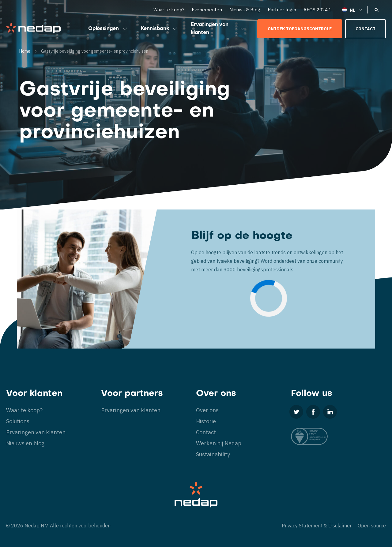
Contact (366, 29)
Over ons (207, 410)
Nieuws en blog (25, 443)
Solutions (18, 421)
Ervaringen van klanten (218, 29)
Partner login (282, 10)
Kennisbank (160, 29)
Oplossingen (108, 29)
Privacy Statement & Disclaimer (317, 526)
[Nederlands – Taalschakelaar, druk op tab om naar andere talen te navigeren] (352, 10)
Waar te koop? (169, 10)
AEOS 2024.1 (317, 10)
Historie (206, 421)
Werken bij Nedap (219, 443)
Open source (372, 526)
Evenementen (207, 10)
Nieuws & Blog (245, 10)
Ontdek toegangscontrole (300, 29)
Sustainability (213, 454)
